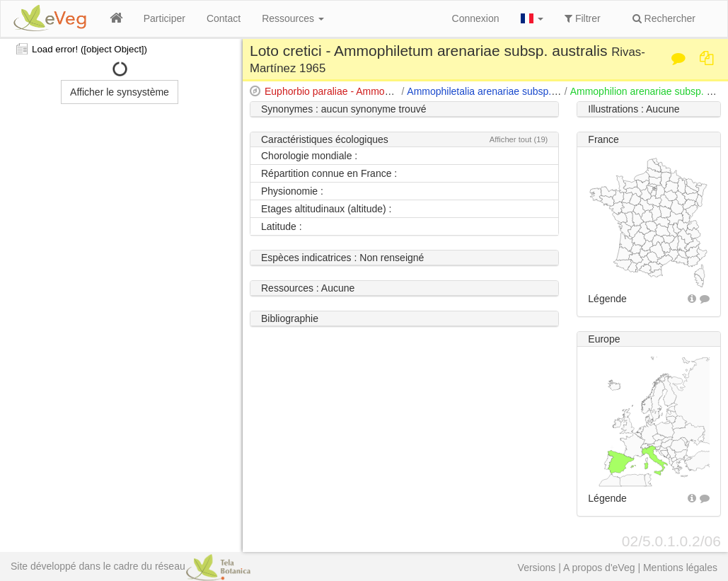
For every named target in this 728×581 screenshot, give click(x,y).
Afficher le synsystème (120, 92)
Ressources (293, 18)
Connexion (476, 18)
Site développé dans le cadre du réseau (131, 566)
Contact (224, 18)
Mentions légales (680, 568)
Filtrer (583, 18)
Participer (164, 18)
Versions (537, 568)
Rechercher (664, 18)
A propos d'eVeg (599, 568)
